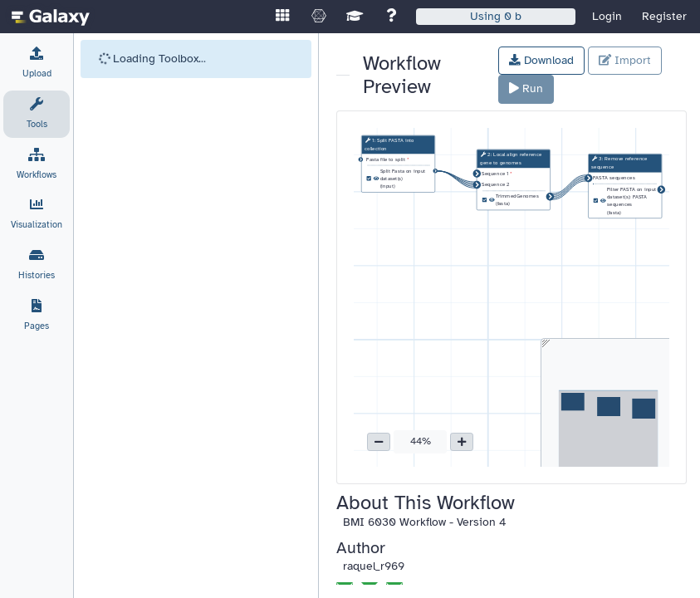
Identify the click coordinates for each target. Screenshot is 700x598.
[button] (379, 442)
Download (541, 60)
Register (664, 16)
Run (526, 88)
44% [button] (421, 441)
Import (625, 60)
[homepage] (51, 17)
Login (607, 16)
